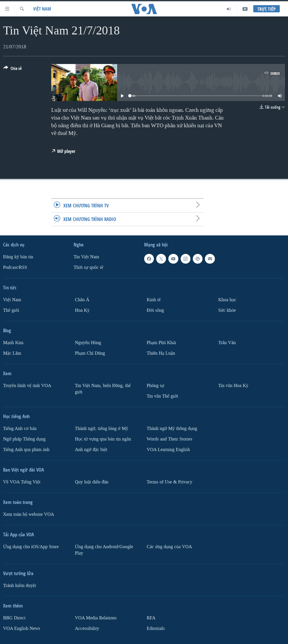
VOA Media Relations (96, 618)
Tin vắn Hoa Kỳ (233, 386)
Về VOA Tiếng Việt (22, 482)
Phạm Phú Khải (161, 343)
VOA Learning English (168, 450)
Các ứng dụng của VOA (169, 547)
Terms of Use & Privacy (169, 482)
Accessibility (87, 628)
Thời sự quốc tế (88, 267)
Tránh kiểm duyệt (20, 586)
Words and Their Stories (169, 439)
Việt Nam (42, 9)
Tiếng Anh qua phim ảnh (26, 450)
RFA (151, 618)
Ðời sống (155, 310)
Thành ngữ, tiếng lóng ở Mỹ (102, 429)
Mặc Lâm (12, 353)
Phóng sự (155, 386)
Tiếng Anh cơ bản (20, 429)
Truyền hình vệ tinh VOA (27, 386)
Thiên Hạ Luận (161, 353)
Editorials (156, 628)
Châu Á (82, 300)
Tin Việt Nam (86, 257)
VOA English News (22, 628)
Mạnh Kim (13, 343)
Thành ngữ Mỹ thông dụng (172, 429)
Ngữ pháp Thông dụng (24, 439)
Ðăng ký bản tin (18, 257)
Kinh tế (154, 300)
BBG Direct (14, 618)
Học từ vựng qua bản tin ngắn (103, 439)
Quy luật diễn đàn (92, 482)
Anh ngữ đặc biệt (91, 450)
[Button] (12, 69)
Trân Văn (227, 343)
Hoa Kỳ (82, 310)
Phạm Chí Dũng (90, 353)
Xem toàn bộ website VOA (29, 514)
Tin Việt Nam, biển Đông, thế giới (103, 389)
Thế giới (11, 310)
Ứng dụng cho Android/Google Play (104, 550)
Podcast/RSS (15, 267)
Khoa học (227, 300)
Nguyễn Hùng (88, 343)
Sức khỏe (227, 310)
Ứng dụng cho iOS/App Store (31, 547)
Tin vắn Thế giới (162, 396)
